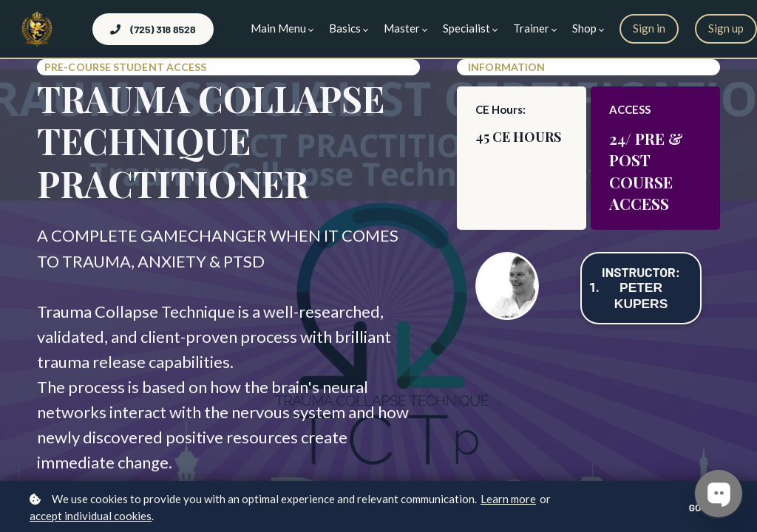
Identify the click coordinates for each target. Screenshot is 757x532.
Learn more (508, 499)
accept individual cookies (91, 516)
